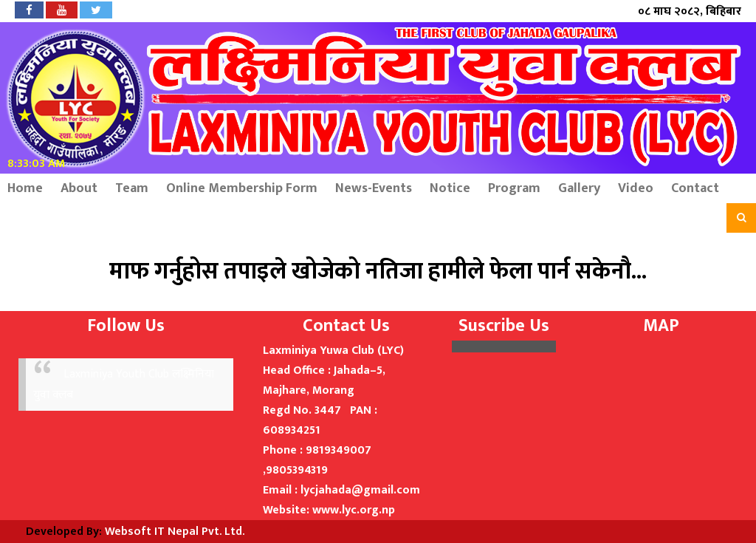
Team (132, 188)
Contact (695, 188)
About (79, 188)
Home (25, 188)
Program (514, 188)
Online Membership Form (242, 188)
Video (636, 188)
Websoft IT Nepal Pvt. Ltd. (175, 532)
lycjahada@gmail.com (360, 490)
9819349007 (339, 450)
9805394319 (297, 470)
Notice (450, 188)
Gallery (579, 188)
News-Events (374, 188)
